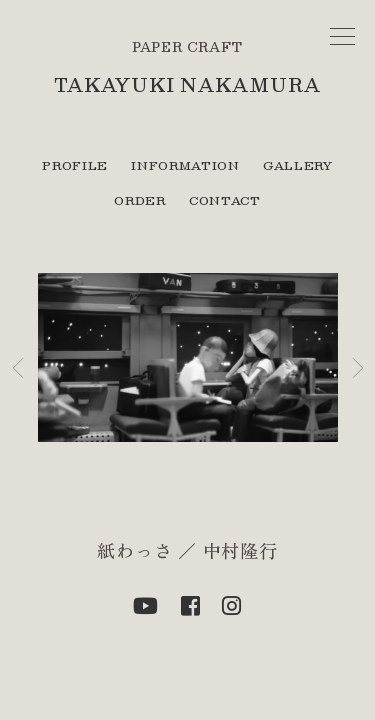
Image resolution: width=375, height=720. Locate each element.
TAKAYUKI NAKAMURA (187, 84)
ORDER (139, 200)
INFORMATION (185, 165)
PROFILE (75, 165)
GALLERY (298, 165)
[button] (18, 368)
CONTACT (225, 200)
